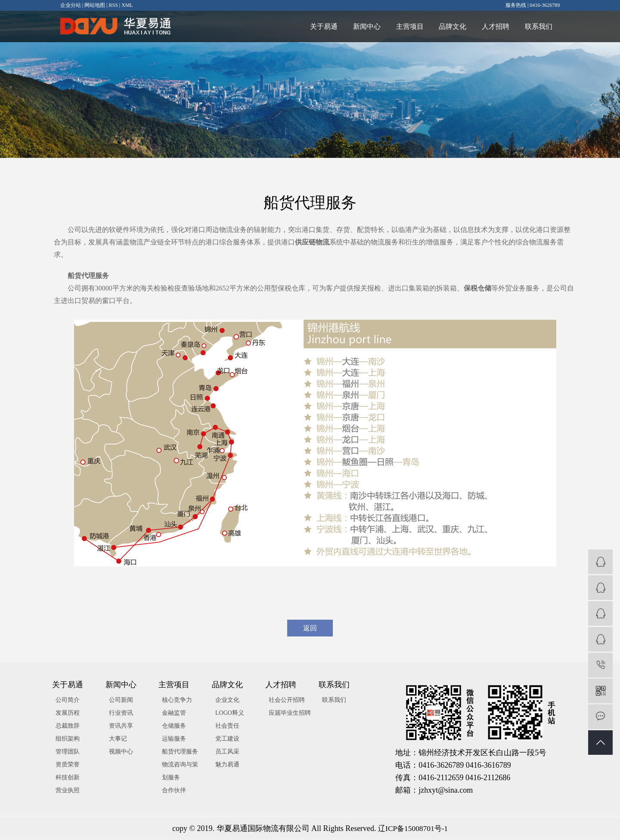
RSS (113, 5)
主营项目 (403, 26)
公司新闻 (121, 700)
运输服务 (174, 739)
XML (127, 5)
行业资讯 (121, 713)
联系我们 (537, 26)
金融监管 (174, 713)
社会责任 (227, 726)
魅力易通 (227, 765)
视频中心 (121, 752)
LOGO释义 (230, 713)
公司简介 (68, 700)
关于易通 (313, 26)
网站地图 (95, 5)
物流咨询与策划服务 (180, 771)
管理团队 (68, 752)
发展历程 (68, 713)
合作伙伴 (174, 791)
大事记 (118, 739)
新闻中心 (358, 26)
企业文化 (227, 700)
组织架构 (68, 739)
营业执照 (68, 791)
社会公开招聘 (287, 700)
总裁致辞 (68, 726)
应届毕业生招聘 (290, 713)
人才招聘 (493, 26)
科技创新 (68, 778)
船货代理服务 (180, 752)
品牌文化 (448, 26)
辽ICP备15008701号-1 (413, 829)
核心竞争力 (177, 700)
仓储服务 (174, 726)
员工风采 (227, 752)
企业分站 (71, 5)
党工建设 (227, 739)
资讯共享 (121, 726)
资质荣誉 (68, 765)
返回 (310, 628)
